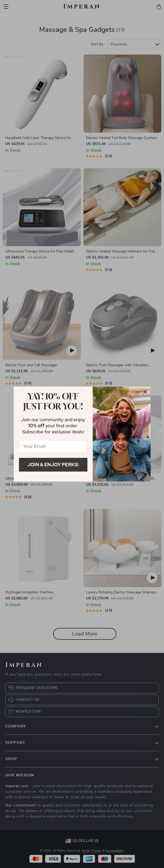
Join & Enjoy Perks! (53, 465)
